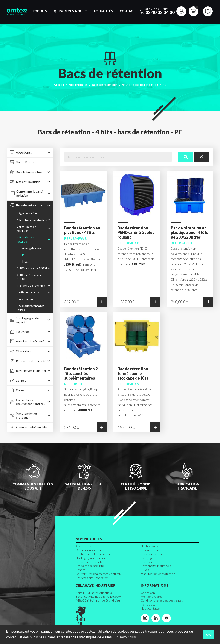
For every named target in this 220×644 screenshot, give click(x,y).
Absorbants (83, 546)
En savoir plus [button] (125, 637)
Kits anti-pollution (152, 550)
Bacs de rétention (105, 85)
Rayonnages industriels (156, 566)
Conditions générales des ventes (162, 600)
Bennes (81, 570)
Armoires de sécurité (89, 562)
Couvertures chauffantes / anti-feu (98, 574)
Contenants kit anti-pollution (94, 554)
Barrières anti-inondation (92, 578)
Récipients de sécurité (90, 566)
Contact (127, 11)
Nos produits (78, 85)
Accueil (59, 85)
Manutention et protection (158, 574)
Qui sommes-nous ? (70, 11)
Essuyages (148, 558)
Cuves (145, 570)
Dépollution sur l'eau (89, 550)
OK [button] (209, 635)
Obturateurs (149, 562)
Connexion (148, 593)
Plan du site (148, 604)
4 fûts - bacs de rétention (140, 85)
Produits (39, 11)
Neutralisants (150, 546)
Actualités (103, 11)
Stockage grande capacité (92, 558)
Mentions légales (152, 597)
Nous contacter (151, 608)
